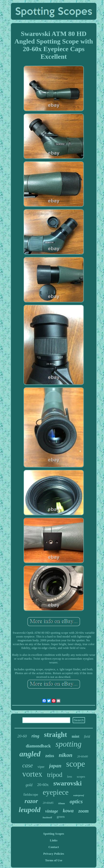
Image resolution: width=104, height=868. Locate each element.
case (28, 765)
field (87, 737)
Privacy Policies (54, 854)
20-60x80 (83, 756)
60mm (61, 803)
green (61, 817)
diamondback (38, 746)
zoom (83, 811)
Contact (54, 847)
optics (76, 802)
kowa (68, 811)
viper (41, 767)
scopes (81, 777)
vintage (52, 811)
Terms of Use (54, 860)
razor (31, 801)
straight (55, 735)
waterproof (79, 795)
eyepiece (56, 792)
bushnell (47, 817)
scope (76, 764)
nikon (66, 755)
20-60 (22, 736)
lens (70, 777)
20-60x (43, 785)
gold (29, 785)
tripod (55, 775)
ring (35, 736)
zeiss (50, 756)
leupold (30, 810)
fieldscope (31, 794)
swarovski (68, 783)
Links (54, 840)
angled (30, 754)
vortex (32, 774)
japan (55, 766)
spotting (69, 744)
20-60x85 (48, 803)
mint (76, 736)
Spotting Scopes (54, 834)
